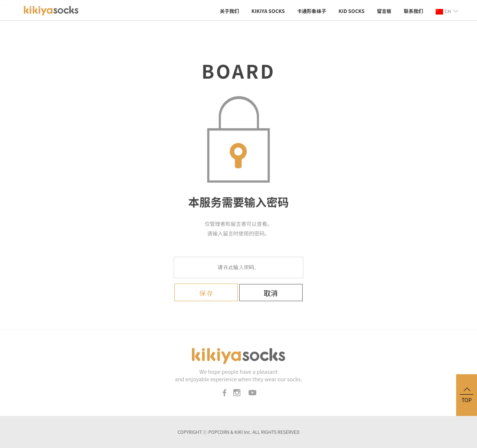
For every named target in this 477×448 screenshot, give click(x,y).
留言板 (384, 11)
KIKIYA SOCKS (268, 11)
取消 (271, 293)
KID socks (351, 11)
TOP (467, 395)
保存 (206, 293)
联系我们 (413, 11)
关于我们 (229, 11)
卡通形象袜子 (312, 11)
